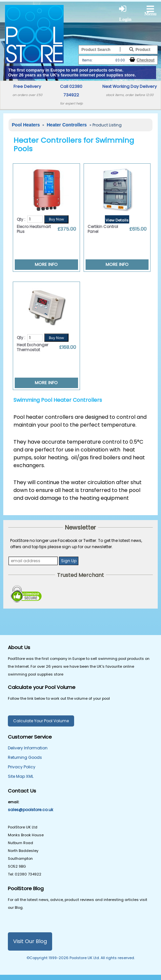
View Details (117, 220)
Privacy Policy (22, 767)
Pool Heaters (26, 125)
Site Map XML (21, 776)
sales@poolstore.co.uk (30, 810)
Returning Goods (25, 757)
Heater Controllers (67, 125)
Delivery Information (28, 748)
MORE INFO (46, 264)
